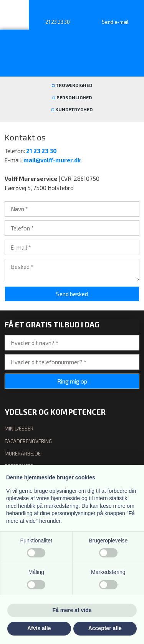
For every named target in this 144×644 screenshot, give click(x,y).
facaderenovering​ (28, 441)
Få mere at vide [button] (72, 610)
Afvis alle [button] (39, 628)
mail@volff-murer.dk (52, 160)
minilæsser (19, 429)
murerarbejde (23, 454)
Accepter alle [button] (105, 628)
